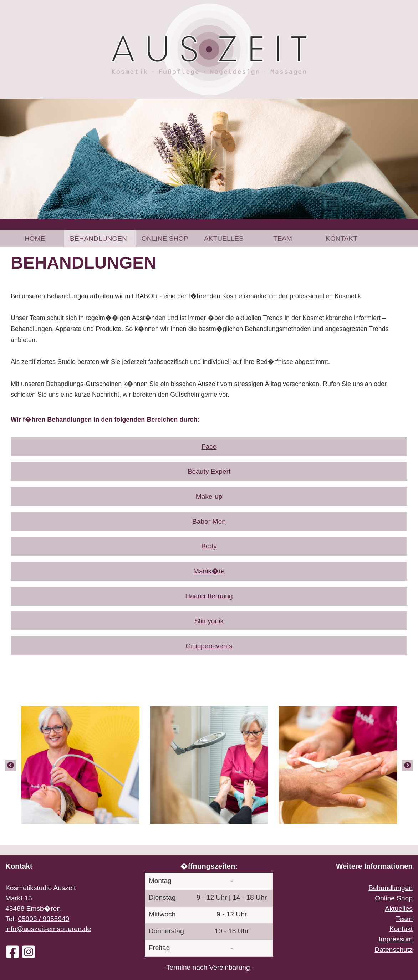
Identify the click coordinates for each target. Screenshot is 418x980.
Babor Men (209, 521)
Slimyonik (209, 621)
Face (209, 446)
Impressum (396, 939)
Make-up (209, 496)
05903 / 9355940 (44, 919)
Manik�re (209, 571)
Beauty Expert (209, 471)
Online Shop (165, 238)
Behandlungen (98, 238)
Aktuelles (224, 238)
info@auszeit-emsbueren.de (48, 929)
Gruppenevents (209, 646)
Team (283, 238)
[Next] (407, 765)
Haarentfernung (209, 596)
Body (209, 546)
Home (35, 238)
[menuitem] (35, 238)
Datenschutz (394, 949)
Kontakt (341, 238)
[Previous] (11, 765)
